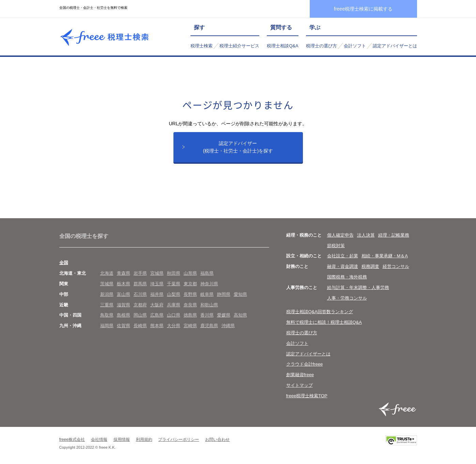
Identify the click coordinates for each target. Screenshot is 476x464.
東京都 (190, 284)
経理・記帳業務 (394, 235)
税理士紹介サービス (239, 46)
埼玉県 (157, 284)
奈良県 (190, 305)
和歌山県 (209, 305)
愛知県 (240, 294)
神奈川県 (209, 284)
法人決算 (366, 235)
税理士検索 (202, 46)
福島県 (207, 273)
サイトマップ (300, 385)
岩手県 (140, 273)
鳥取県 (107, 315)
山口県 (174, 315)
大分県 (174, 326)
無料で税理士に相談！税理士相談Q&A (324, 322)
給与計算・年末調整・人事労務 (358, 287)
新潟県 (107, 294)
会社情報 (99, 439)
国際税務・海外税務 (347, 277)
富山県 (124, 294)
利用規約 (144, 439)
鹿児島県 (209, 326)
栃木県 (124, 284)
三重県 (107, 305)
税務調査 (370, 266)
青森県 (124, 273)
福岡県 (107, 326)
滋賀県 (124, 305)
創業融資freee (300, 375)
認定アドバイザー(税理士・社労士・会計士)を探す (238, 147)
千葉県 (174, 284)
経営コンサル (396, 266)
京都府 (140, 305)
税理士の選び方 (321, 46)
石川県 (140, 294)
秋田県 (174, 273)
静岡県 (224, 294)
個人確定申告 (340, 235)
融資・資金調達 (343, 266)
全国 (64, 263)
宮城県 (157, 273)
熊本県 (157, 326)
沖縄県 (228, 326)
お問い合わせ (217, 439)
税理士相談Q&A (282, 46)
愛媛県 (224, 315)
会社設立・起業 (343, 256)
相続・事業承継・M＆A (385, 256)
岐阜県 (207, 294)
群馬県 (140, 284)
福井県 (157, 294)
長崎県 (140, 326)
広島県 (157, 315)
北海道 (107, 273)
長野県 (190, 294)
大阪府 (157, 305)
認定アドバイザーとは (395, 46)
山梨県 (174, 294)
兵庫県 (174, 305)
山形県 (190, 273)
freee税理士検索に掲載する (363, 9)
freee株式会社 (72, 439)
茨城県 (107, 284)
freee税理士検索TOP (307, 396)
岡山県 (140, 315)
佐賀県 (124, 326)
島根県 (124, 315)
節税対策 (336, 246)
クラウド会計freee (305, 364)
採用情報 (122, 439)
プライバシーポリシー (179, 439)
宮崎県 (190, 326)
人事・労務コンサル (347, 298)
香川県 (207, 315)
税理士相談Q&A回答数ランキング (320, 312)
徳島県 (190, 315)
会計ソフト (355, 46)
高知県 (240, 315)
